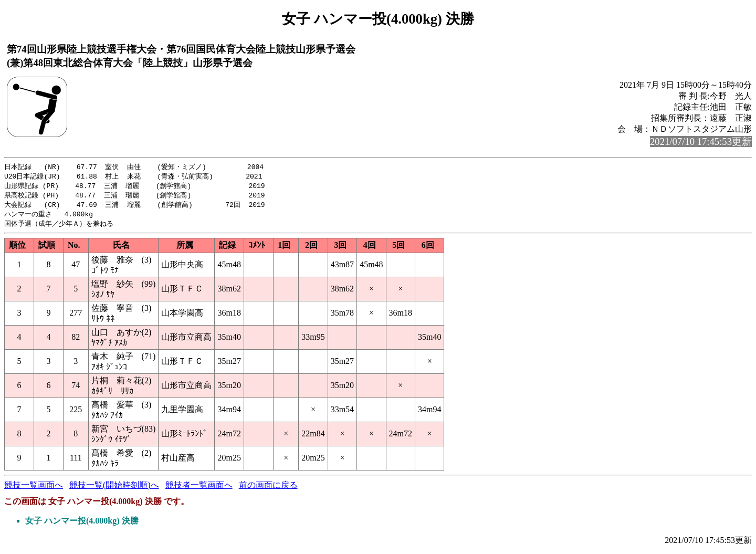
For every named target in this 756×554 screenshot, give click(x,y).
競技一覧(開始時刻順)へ (114, 489)
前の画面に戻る (268, 489)
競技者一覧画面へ (199, 489)
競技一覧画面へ (34, 489)
